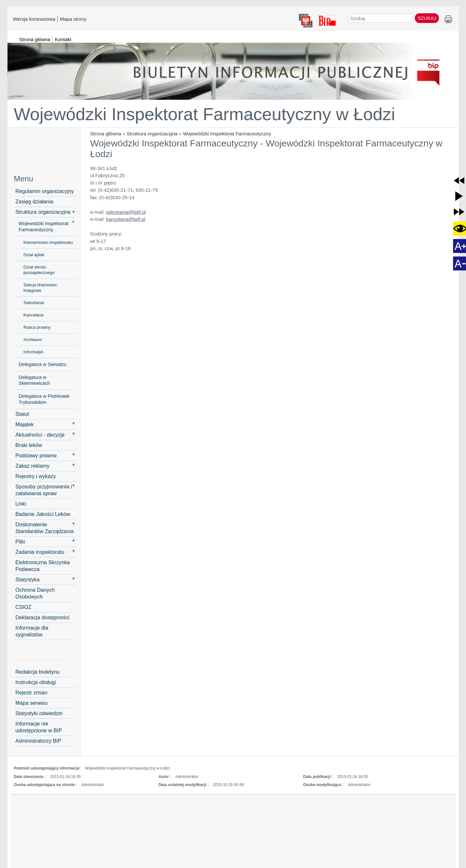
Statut (22, 414)
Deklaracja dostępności (43, 617)
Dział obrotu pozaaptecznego (39, 270)
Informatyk (33, 352)
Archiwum (33, 340)
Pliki (20, 542)
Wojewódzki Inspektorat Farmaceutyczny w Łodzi (205, 114)
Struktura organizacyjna (152, 134)
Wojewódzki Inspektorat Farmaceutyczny (227, 134)
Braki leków (29, 445)
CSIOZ (23, 607)
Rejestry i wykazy (36, 476)
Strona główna (106, 134)
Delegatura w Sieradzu (43, 364)
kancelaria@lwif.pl (126, 219)
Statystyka (28, 579)
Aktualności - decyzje (40, 435)
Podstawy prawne (36, 455)
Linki (21, 504)
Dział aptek (34, 255)
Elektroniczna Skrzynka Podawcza (43, 566)
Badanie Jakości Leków (43, 514)
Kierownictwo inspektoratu (48, 242)
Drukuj (448, 20)
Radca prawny (37, 327)
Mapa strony (73, 19)
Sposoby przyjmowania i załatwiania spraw (44, 490)
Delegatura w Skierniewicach (34, 380)
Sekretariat (34, 303)
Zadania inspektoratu (40, 552)
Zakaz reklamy (33, 466)
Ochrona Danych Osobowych (35, 593)
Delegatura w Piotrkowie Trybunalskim (44, 399)
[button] (459, 181)
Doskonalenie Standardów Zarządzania (45, 528)
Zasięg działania (34, 201)
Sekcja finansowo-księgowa (41, 288)
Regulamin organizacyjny (45, 191)
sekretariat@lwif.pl (126, 212)
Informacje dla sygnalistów (32, 631)
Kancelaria (34, 315)
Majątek (25, 424)
